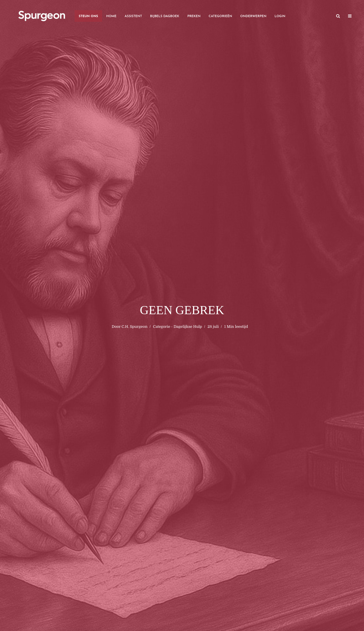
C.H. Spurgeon (135, 327)
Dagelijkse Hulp (188, 327)
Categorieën (220, 16)
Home (111, 16)
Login (280, 16)
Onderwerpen (253, 16)
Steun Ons (88, 16)
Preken (194, 16)
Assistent (133, 16)
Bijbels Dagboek (165, 16)
